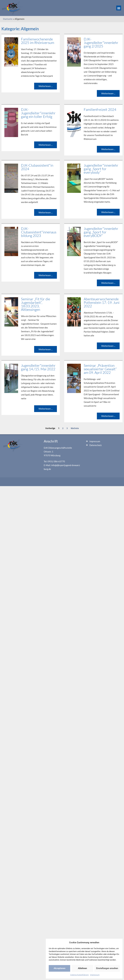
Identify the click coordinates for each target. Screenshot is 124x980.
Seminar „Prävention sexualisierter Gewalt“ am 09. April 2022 (100, 369)
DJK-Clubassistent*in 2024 (37, 167)
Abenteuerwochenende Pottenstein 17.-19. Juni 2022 (102, 303)
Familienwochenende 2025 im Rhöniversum (38, 41)
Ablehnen (82, 968)
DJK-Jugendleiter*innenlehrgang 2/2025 (101, 43)
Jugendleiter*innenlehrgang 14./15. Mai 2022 (38, 367)
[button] (119, 8)
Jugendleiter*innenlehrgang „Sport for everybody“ (101, 169)
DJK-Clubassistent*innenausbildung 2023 (39, 232)
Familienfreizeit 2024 (100, 110)
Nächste (75, 428)
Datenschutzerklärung (79, 975)
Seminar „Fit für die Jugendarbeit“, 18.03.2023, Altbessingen (36, 304)
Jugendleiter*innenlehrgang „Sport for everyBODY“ (101, 232)
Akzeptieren (60, 968)
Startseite (8, 19)
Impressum (95, 975)
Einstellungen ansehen (107, 968)
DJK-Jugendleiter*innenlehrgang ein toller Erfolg (38, 113)
